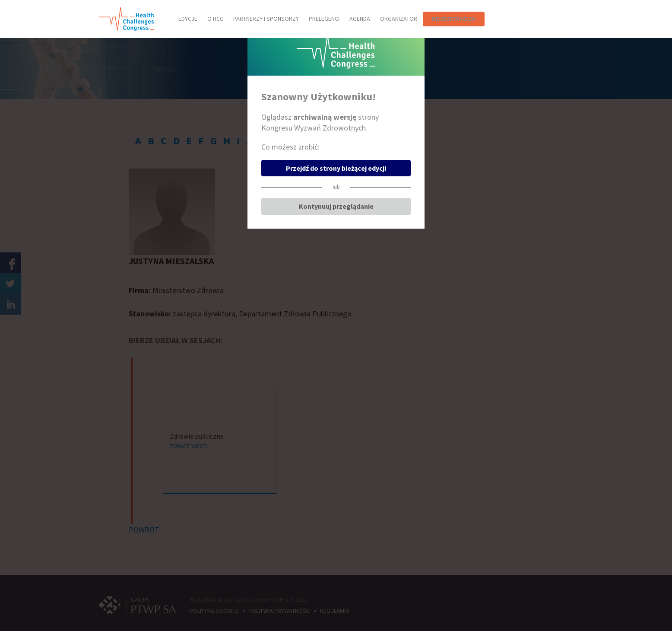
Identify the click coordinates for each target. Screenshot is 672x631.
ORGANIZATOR (399, 19)
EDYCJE (188, 19)
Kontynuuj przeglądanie (336, 206)
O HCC (215, 19)
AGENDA (360, 19)
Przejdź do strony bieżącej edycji (336, 168)
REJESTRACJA (454, 19)
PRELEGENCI (324, 19)
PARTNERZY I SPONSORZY (266, 19)
